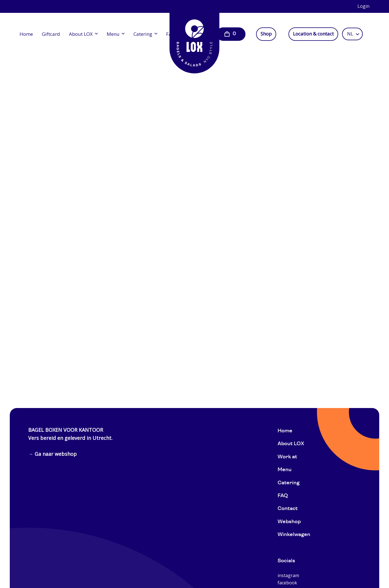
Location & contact (313, 34)
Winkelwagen (294, 535)
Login (363, 6)
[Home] (195, 39)
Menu (113, 34)
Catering (143, 34)
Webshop (289, 522)
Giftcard (51, 34)
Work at (287, 457)
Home (26, 34)
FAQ (283, 496)
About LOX (81, 34)
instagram (288, 575)
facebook (287, 583)
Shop (266, 34)
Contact (288, 509)
